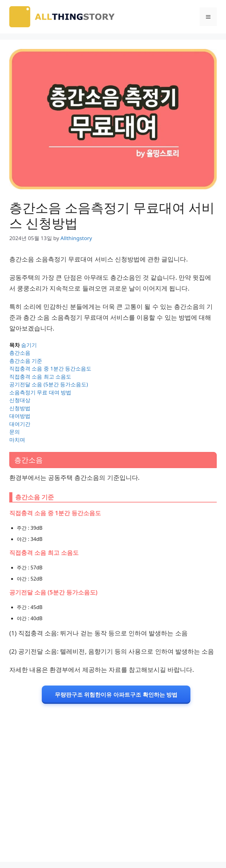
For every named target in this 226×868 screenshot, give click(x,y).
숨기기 (29, 345)
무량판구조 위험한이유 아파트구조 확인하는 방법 (116, 695)
